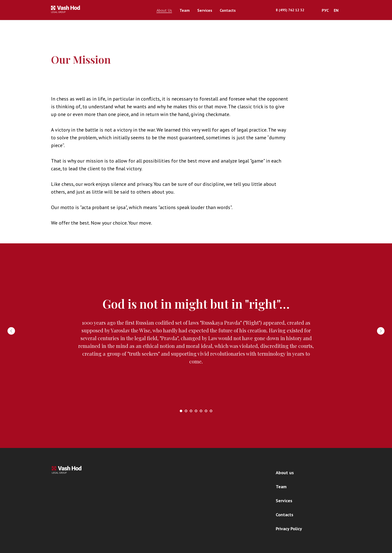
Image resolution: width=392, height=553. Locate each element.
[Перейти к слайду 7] (211, 411)
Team (185, 10)
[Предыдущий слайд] (11, 331)
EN (336, 10)
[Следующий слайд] (381, 331)
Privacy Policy (289, 529)
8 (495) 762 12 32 (290, 10)
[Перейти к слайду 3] (191, 411)
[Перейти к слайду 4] (196, 411)
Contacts (228, 10)
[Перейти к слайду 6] (206, 411)
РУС (325, 10)
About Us (164, 10)
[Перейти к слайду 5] (201, 411)
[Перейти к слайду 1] (181, 411)
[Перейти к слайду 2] (186, 411)
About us (285, 473)
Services (205, 10)
